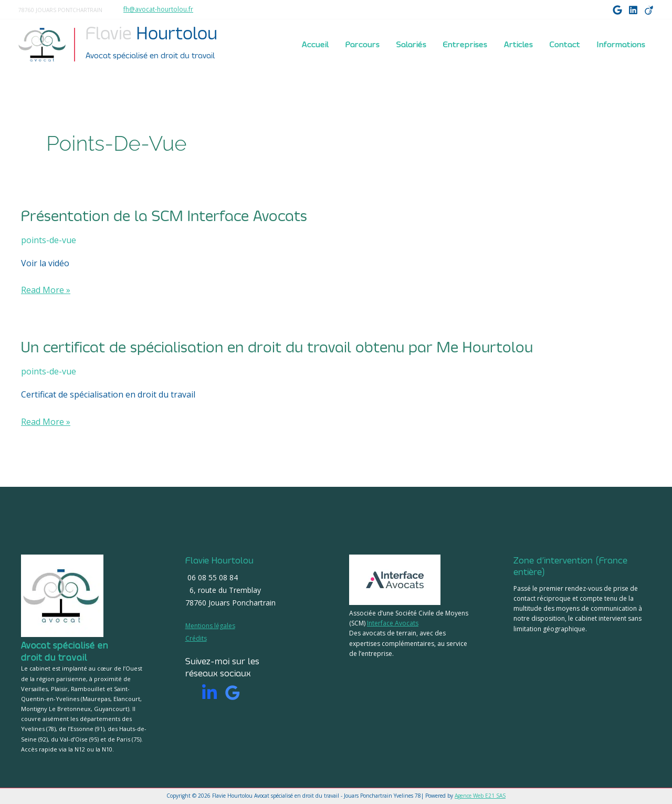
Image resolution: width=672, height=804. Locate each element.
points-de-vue (49, 240)
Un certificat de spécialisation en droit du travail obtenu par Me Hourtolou (277, 347)
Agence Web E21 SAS (480, 796)
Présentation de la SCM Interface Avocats (164, 216)
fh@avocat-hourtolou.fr (158, 9)
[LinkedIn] (633, 10)
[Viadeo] (649, 10)
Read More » (46, 290)
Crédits (196, 638)
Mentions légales (210, 626)
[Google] (617, 10)
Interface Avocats (393, 623)
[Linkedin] (209, 693)
